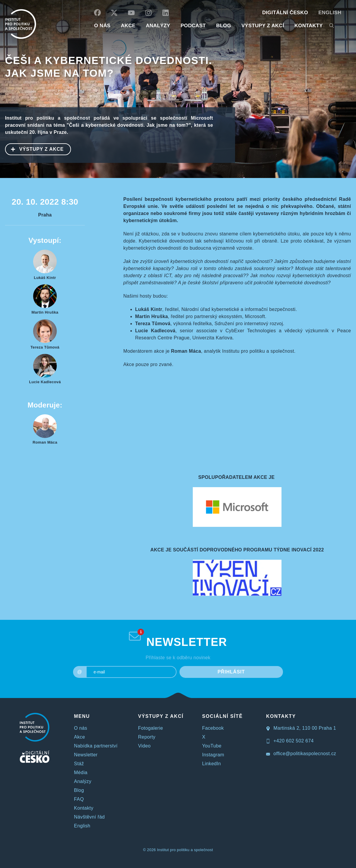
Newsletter (86, 755)
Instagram (213, 755)
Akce (79, 737)
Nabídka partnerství (96, 746)
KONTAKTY (309, 26)
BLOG (224, 26)
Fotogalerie (151, 728)
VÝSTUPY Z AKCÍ (161, 716)
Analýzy (158, 26)
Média (81, 772)
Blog (79, 790)
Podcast (193, 26)
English (330, 13)
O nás (81, 728)
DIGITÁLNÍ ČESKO (285, 13)
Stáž (79, 764)
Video (144, 746)
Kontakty (84, 808)
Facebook (213, 728)
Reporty (147, 737)
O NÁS (102, 26)
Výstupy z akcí (263, 26)
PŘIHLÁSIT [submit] (231, 672)
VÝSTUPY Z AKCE (35, 149)
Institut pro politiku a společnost (185, 850)
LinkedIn (211, 764)
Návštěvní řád (89, 817)
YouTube (212, 746)
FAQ (79, 799)
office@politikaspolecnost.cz (301, 754)
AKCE (128, 26)
